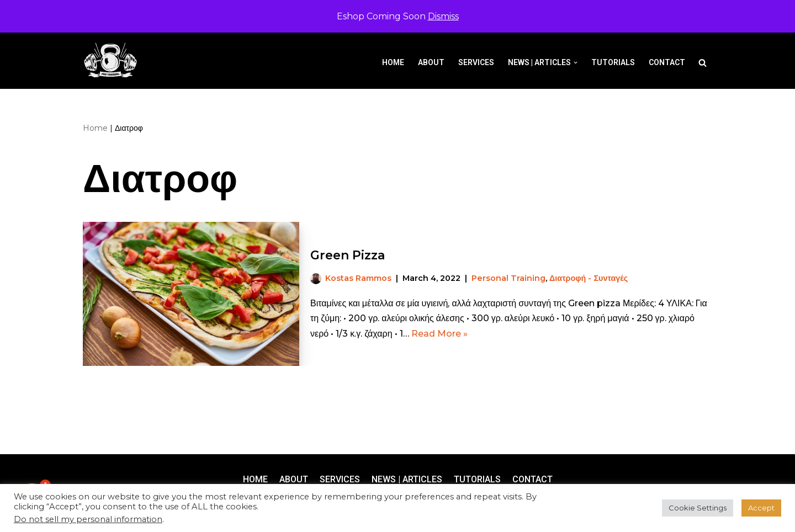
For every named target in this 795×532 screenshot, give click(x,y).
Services (476, 62)
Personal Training (508, 278)
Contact (667, 62)
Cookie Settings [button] (698, 508)
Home (393, 62)
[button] (576, 63)
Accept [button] (761, 508)
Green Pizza (348, 255)
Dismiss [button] (443, 16)
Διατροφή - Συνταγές (589, 278)
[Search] (703, 63)
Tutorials (613, 62)
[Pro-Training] (113, 60)
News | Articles (407, 479)
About (431, 62)
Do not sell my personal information (88, 519)
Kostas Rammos (358, 278)
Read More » (439, 334)
